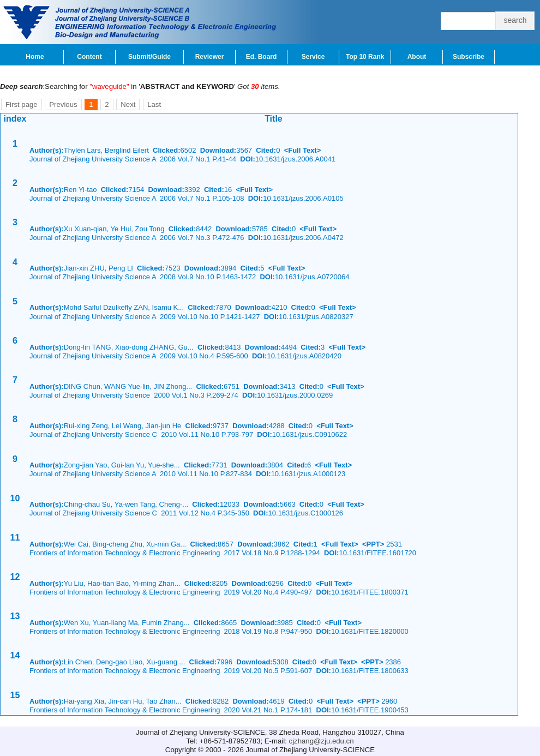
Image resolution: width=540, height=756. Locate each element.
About (417, 57)
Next (128, 104)
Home (35, 57)
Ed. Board (262, 57)
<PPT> (373, 544)
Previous (63, 104)
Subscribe (469, 57)
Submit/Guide (149, 57)
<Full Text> (303, 150)
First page (22, 104)
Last (154, 104)
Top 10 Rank (365, 57)
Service (313, 57)
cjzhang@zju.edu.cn (322, 741)
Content (89, 57)
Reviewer (210, 57)
